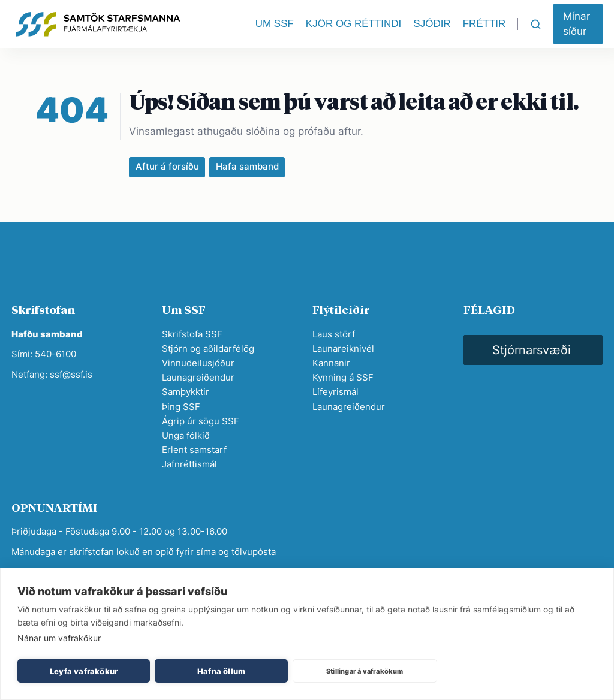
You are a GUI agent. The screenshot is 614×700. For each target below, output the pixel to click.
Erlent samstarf (194, 450)
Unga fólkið (186, 435)
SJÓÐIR (432, 24)
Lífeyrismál (335, 392)
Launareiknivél (343, 349)
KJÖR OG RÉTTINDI (353, 24)
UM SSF (275, 24)
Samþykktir (186, 392)
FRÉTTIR (484, 24)
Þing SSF (181, 407)
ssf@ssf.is (71, 374)
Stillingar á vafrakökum (365, 671)
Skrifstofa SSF (192, 334)
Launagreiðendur (198, 377)
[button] (578, 24)
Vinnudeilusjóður (198, 363)
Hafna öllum (221, 671)
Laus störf (334, 334)
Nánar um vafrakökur (59, 638)
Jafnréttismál (189, 464)
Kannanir (331, 363)
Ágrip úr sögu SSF (201, 421)
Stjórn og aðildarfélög (208, 349)
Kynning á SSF (343, 377)
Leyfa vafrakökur (84, 671)
